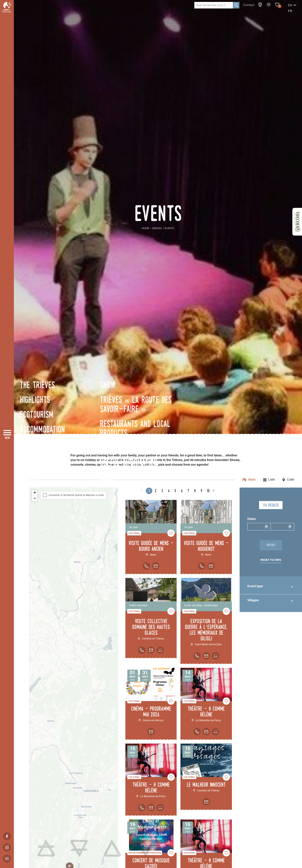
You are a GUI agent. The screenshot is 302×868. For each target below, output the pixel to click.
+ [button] (35, 493)
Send (271, 545)
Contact (235, 9)
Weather (255, 8)
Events (264, 8)
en (277, 9)
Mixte (252, 480)
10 (208, 491)
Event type (255, 586)
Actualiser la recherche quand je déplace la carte (76, 495)
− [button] (35, 499)
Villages (253, 600)
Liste (272, 480)
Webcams (247, 8)
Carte (291, 480)
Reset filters (271, 560)
